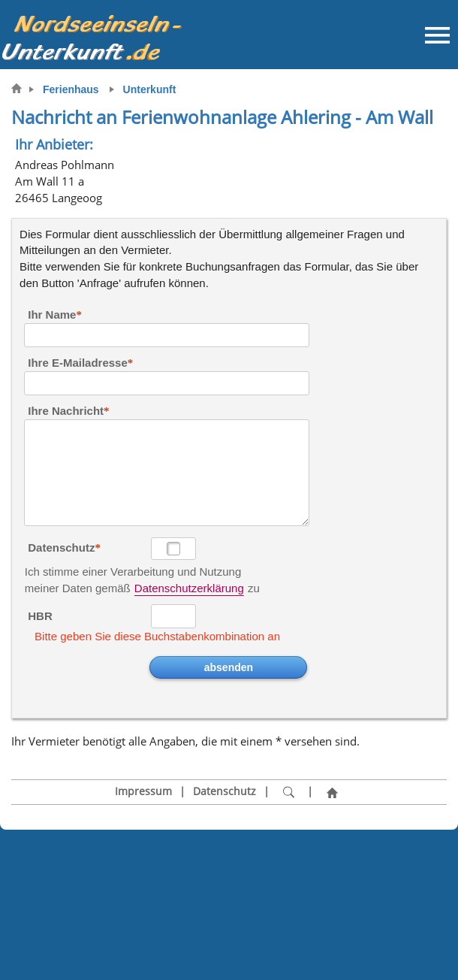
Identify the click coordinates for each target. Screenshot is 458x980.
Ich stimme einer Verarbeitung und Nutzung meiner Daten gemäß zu (142, 573)
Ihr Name (52, 315)
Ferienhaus (71, 89)
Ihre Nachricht (66, 411)
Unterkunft (150, 89)
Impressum (143, 791)
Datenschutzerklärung (189, 588)
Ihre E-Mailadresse (78, 363)
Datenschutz (61, 547)
